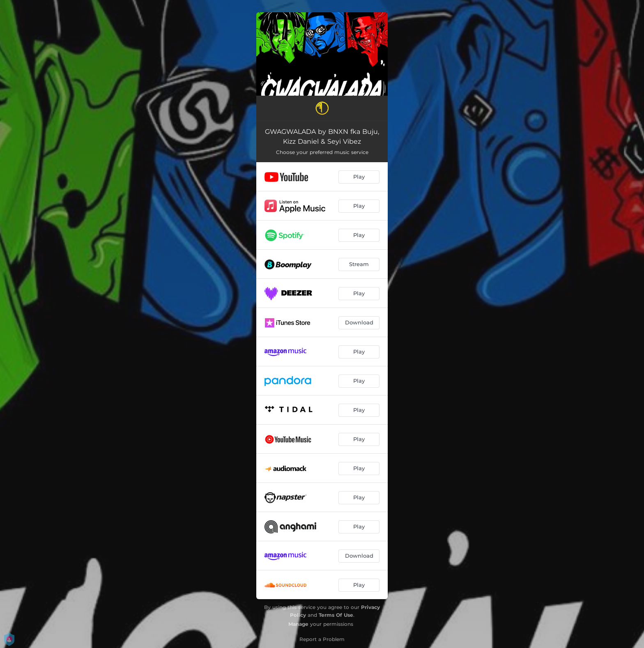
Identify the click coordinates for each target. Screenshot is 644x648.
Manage (298, 624)
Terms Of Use (336, 615)
